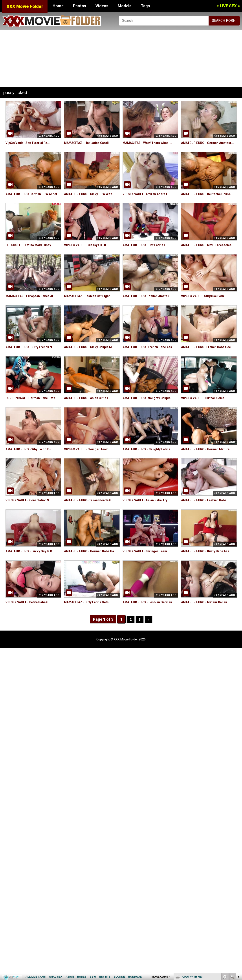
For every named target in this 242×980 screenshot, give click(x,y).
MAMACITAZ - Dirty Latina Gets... (91, 647)
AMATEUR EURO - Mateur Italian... (209, 647)
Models (125, 6)
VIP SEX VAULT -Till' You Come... (208, 423)
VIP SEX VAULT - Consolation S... (32, 535)
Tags (145, 6)
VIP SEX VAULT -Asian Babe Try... (149, 535)
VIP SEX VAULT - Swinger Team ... (92, 479)
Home (58, 6)
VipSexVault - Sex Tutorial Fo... (31, 143)
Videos (102, 6)
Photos (80, 6)
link (238, 911)
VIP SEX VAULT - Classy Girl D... (89, 255)
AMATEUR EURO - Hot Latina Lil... (150, 255)
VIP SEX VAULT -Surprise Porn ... (208, 311)
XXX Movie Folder (25, 6)
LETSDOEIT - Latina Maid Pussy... (33, 255)
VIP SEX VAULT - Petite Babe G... (32, 647)
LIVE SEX (228, 6)
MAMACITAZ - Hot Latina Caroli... (91, 143)
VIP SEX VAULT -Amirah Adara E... (150, 199)
